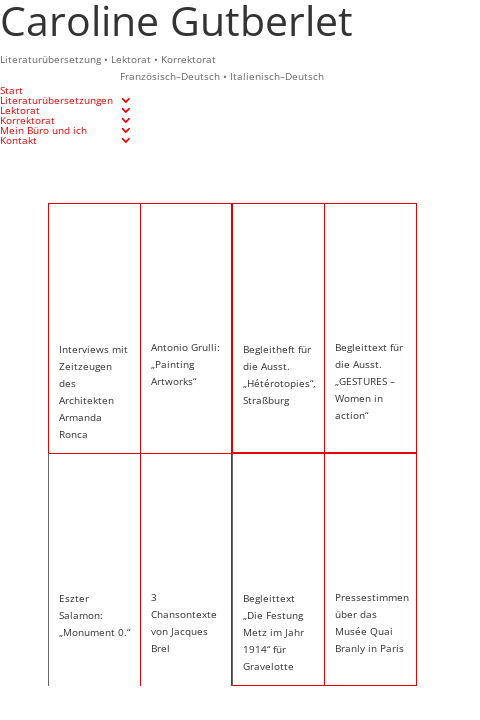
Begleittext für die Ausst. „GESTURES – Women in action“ (369, 381)
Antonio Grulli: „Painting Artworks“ (185, 364)
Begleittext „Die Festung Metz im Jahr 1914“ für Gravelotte (273, 632)
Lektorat (20, 110)
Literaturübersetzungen (56, 100)
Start (11, 90)
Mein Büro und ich (43, 130)
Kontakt (18, 140)
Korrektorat (27, 120)
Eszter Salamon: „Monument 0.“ (94, 615)
